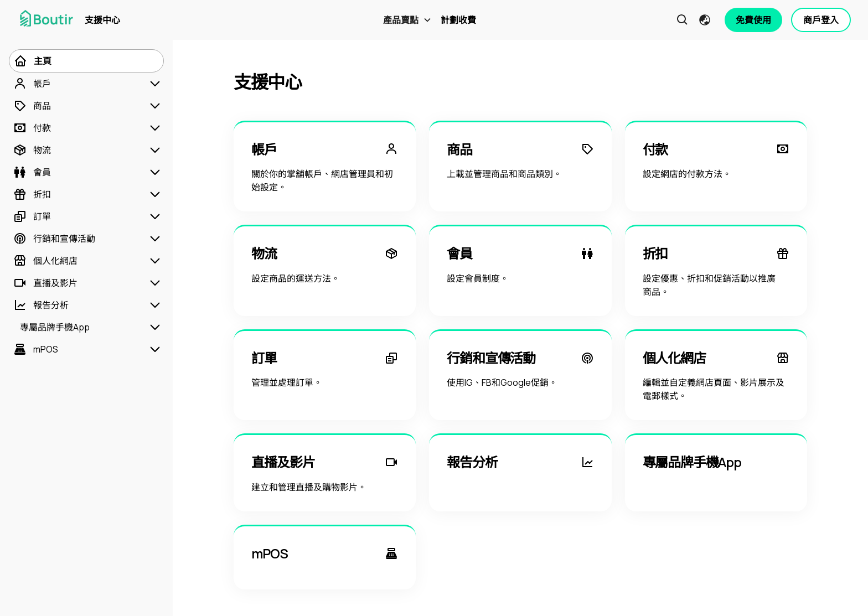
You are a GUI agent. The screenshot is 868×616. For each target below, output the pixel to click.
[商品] (32, 106)
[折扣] (32, 194)
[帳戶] (32, 84)
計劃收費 (458, 20)
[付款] (32, 128)
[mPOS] (36, 349)
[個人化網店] (45, 261)
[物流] (32, 150)
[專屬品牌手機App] (51, 327)
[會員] (32, 172)
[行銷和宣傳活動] (54, 239)
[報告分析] (41, 305)
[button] (407, 20)
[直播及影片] (45, 283)
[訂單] (32, 216)
